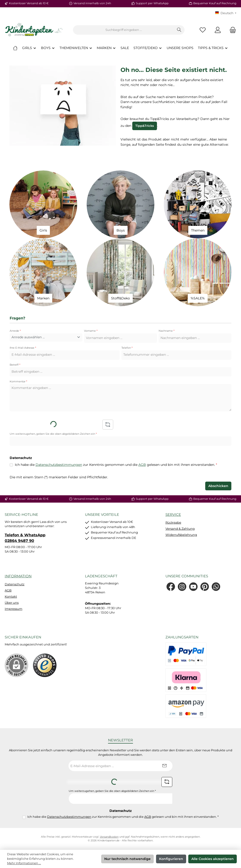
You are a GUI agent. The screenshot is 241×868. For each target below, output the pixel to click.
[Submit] (164, 766)
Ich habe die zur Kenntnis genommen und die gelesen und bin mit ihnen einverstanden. (116, 465)
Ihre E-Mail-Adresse (23, 348)
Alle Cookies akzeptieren (213, 859)
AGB (142, 465)
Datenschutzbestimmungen (59, 465)
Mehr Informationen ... (24, 863)
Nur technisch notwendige (127, 859)
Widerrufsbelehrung (181, 535)
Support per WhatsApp (152, 3)
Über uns (12, 603)
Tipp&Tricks (145, 126)
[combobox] (124, 30)
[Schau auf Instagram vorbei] (182, 587)
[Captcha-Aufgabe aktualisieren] (108, 425)
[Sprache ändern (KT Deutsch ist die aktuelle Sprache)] (226, 13)
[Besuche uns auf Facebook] (171, 587)
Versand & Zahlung (180, 529)
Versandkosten (109, 837)
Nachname (167, 331)
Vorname (91, 331)
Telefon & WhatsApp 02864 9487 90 (25, 538)
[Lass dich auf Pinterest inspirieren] (205, 587)
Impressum (14, 609)
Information (18, 576)
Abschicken (218, 486)
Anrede (15, 331)
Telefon (127, 348)
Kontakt (11, 597)
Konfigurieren (171, 859)
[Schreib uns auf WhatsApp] (216, 587)
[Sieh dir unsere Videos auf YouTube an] (193, 587)
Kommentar (18, 382)
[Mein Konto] (218, 30)
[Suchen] (179, 30)
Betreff (15, 365)
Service (173, 515)
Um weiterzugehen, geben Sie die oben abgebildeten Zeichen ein (53, 434)
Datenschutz (15, 584)
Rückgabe (173, 523)
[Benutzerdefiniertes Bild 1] (45, 665)
